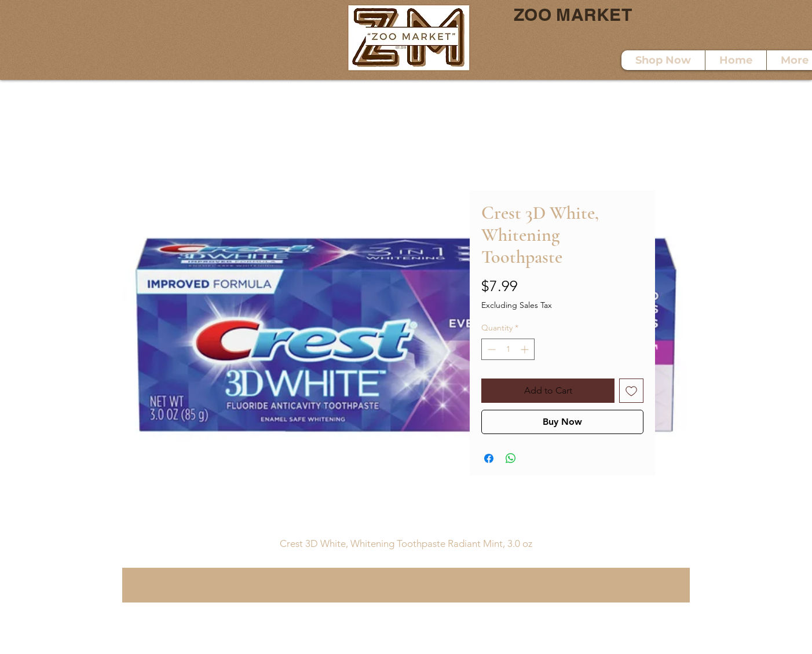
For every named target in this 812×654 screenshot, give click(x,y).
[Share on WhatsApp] (511, 458)
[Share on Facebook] (489, 458)
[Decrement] (490, 349)
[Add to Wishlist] (631, 391)
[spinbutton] (508, 349)
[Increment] (526, 349)
